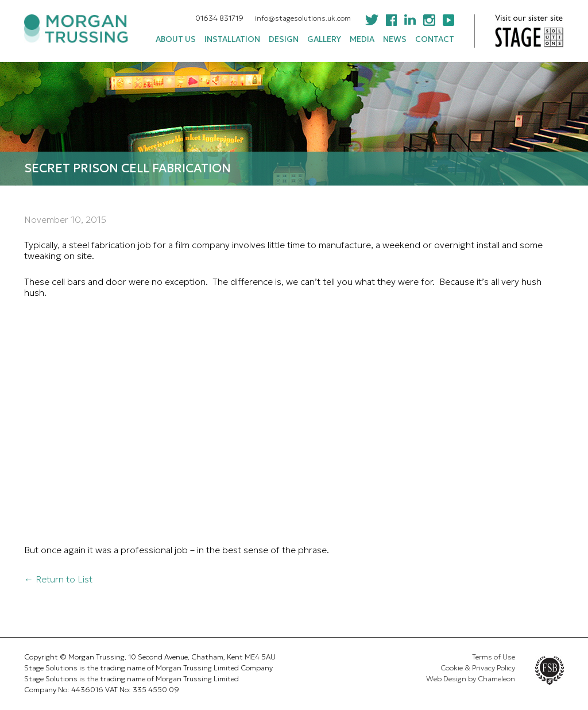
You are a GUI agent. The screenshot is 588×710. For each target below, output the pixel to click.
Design (284, 39)
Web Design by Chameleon (471, 679)
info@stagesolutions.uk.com (303, 18)
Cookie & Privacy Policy (478, 668)
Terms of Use (494, 657)
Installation (232, 39)
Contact (435, 39)
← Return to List (58, 579)
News (395, 39)
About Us (176, 39)
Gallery (324, 39)
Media (362, 39)
